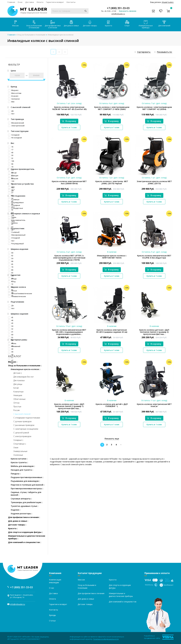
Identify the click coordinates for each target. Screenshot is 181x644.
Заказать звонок (128, 11)
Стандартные (16, 208)
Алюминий (14, 346)
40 (11, 153)
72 (11, 284)
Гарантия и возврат (55, 2)
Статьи (52, 621)
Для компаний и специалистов (25, 542)
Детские (18, 373)
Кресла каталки (19, 459)
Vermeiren (14, 99)
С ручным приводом (22, 421)
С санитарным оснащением (26, 429)
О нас (20, 2)
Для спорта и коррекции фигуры (25, 532)
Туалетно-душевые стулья (25, 506)
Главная (11, 2)
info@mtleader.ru (118, 14)
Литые (12, 291)
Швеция (13, 176)
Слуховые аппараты (21, 499)
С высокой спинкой (22, 414)
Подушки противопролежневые (27, 477)
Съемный (14, 232)
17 (11, 150)
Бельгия (13, 178)
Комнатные (18, 392)
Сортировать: (144, 52)
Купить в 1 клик (69, 127)
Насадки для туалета (22, 470)
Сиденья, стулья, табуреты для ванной (26, 494)
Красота (109, 23)
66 (11, 261)
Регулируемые (16, 202)
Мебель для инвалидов (23, 466)
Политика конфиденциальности (106, 639)
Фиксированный (17, 235)
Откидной (14, 238)
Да (11, 111)
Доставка (30, 2)
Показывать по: (165, 52)
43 (11, 323)
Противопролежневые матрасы (27, 488)
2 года (12, 279)
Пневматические (17, 296)
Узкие (16, 447)
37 (11, 193)
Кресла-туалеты (19, 462)
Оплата (40, 2)
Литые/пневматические (20, 293)
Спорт (127, 23)
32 (11, 158)
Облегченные (19, 399)
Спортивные (20, 444)
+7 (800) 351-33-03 (118, 8)
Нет (11, 114)
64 (11, 253)
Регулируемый (16, 244)
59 (11, 258)
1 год (12, 281)
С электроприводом (22, 436)
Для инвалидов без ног (24, 377)
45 (11, 317)
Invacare (13, 96)
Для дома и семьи (71, 23)
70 (11, 147)
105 (11, 161)
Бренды (52, 615)
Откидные (14, 205)
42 (11, 210)
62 (11, 256)
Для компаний (164, 23)
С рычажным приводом (24, 425)
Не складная (15, 138)
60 (11, 335)
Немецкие (18, 395)
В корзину (69, 121)
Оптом (16, 403)
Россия (16, 410)
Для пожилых (19, 380)
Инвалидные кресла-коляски (60, 35)
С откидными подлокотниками (27, 418)
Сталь (12, 343)
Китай (12, 173)
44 (11, 352)
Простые (17, 407)
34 (11, 326)
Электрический (16, 126)
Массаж (15, 23)
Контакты (71, 2)
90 (11, 164)
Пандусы (16, 474)
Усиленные (18, 455)
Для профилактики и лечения (53, 24)
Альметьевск (168, 2)
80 (11, 270)
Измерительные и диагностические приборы (27, 537)
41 (11, 332)
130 (11, 181)
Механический (16, 123)
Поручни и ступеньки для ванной (28, 485)
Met (11, 102)
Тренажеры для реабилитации (27, 502)
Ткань (12, 217)
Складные (18, 440)
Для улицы (18, 384)
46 (11, 320)
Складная (14, 135)
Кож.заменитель (17, 220)
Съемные (14, 199)
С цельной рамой (21, 433)
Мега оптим (15, 93)
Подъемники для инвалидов (25, 481)
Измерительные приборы (146, 24)
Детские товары (90, 23)
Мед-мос (13, 90)
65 (11, 264)
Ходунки (16, 510)
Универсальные (20, 451)
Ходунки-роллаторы (21, 514)
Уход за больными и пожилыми (34, 24)
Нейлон (13, 223)
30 (11, 155)
